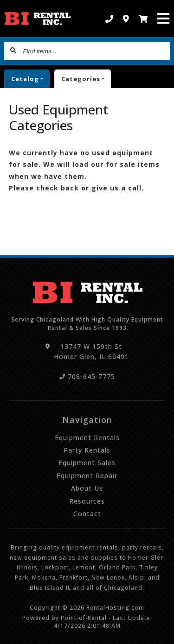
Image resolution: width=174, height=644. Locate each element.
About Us (87, 488)
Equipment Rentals (87, 438)
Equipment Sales (87, 463)
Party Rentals (87, 450)
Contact (87, 514)
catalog (30, 79)
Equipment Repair (87, 476)
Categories (86, 79)
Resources (87, 501)
